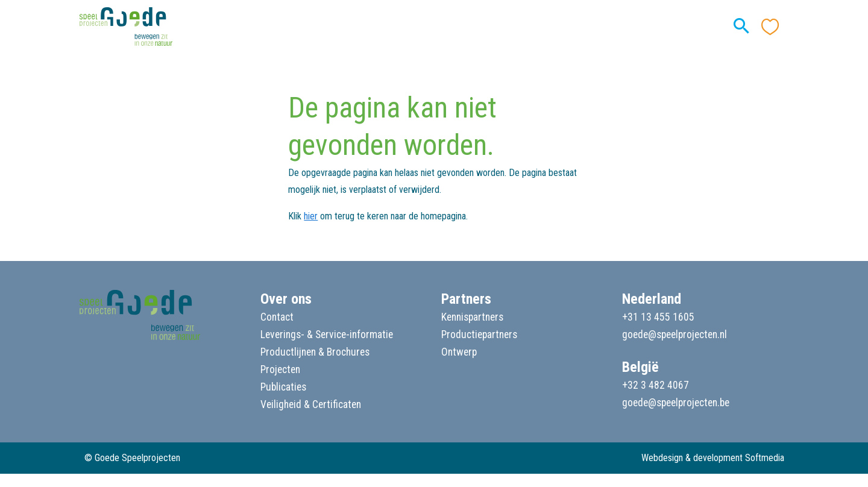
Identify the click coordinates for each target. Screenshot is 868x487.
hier (311, 216)
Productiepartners (479, 335)
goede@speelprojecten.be (676, 403)
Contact (277, 317)
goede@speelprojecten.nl (675, 335)
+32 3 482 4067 (656, 385)
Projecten (280, 369)
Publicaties (283, 387)
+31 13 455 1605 (658, 317)
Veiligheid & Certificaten (311, 404)
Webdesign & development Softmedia (713, 458)
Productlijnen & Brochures (315, 352)
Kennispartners (472, 317)
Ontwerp (459, 352)
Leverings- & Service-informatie (327, 335)
